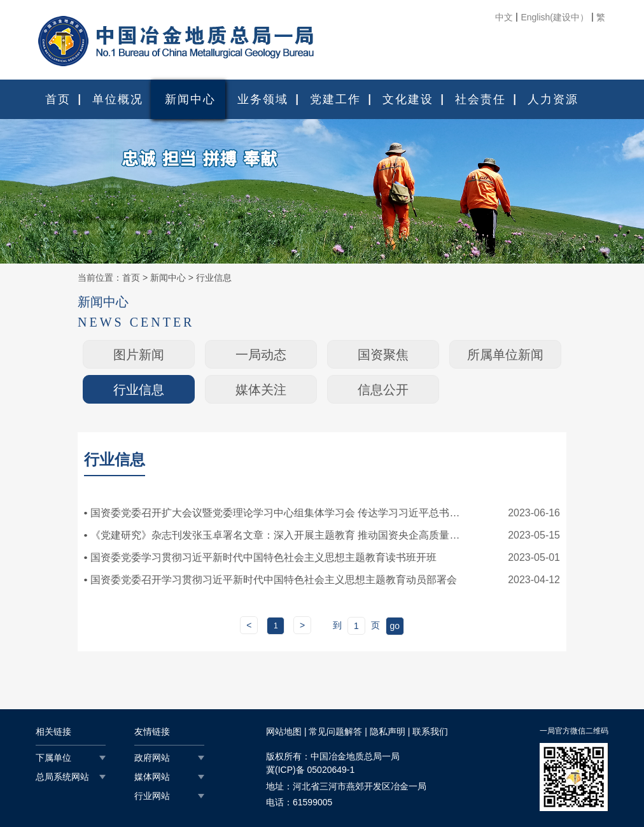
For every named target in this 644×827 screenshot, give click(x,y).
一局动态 (261, 355)
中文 (504, 17)
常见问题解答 (335, 732)
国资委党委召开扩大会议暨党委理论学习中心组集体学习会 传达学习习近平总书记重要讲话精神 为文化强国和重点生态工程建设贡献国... (278, 513)
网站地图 (284, 732)
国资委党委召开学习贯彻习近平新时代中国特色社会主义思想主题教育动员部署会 (274, 580)
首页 (58, 99)
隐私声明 (388, 732)
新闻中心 (190, 99)
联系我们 (430, 732)
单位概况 (118, 99)
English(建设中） (555, 17)
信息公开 (383, 390)
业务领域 (263, 99)
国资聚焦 (383, 355)
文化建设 (408, 99)
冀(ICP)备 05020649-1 (310, 770)
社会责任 (480, 99)
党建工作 (335, 99)
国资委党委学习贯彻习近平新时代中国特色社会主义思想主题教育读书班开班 (263, 557)
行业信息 (214, 278)
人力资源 (553, 99)
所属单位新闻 (505, 355)
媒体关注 (261, 390)
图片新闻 (139, 355)
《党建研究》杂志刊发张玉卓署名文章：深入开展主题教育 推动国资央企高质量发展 (278, 535)
